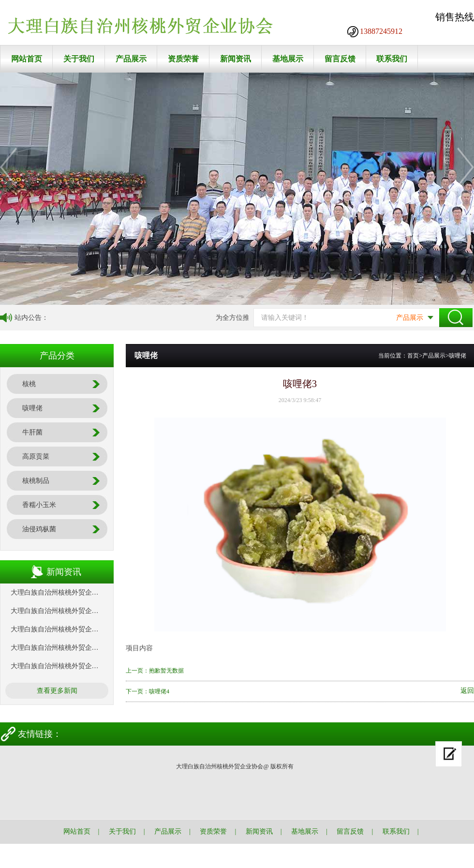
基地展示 (288, 59)
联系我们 (392, 59)
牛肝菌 (32, 432)
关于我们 (79, 59)
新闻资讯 (236, 59)
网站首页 (27, 59)
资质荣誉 (183, 59)
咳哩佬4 (159, 691)
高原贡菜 (36, 456)
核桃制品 (36, 481)
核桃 (29, 384)
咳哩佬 (32, 408)
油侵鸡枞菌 (39, 529)
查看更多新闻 (57, 691)
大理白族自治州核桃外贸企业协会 (61, 592)
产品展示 (131, 59)
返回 (467, 691)
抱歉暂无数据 (166, 671)
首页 (413, 356)
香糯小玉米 (39, 505)
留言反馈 (340, 59)
